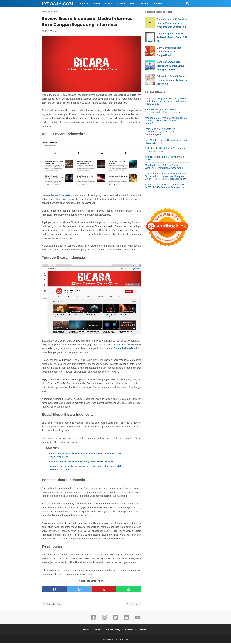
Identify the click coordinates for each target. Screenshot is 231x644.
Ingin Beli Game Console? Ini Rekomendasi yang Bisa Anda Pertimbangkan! (161, 132)
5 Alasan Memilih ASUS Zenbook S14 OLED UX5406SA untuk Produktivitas (165, 186)
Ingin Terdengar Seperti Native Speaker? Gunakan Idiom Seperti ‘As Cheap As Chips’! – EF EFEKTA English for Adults (166, 176)
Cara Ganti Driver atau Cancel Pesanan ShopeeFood (169, 52)
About (84, 630)
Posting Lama (133, 605)
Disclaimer (144, 630)
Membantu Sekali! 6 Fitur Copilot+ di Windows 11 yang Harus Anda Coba (164, 167)
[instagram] (104, 620)
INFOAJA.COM (58, 4)
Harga (109, 4)
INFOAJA (52, 32)
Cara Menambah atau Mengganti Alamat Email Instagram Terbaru (170, 66)
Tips (132, 4)
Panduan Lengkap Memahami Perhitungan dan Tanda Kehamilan (82, 462)
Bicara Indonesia (60, 196)
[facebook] (54, 590)
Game (97, 4)
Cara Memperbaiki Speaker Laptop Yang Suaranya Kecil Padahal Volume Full (172, 23)
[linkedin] (127, 620)
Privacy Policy (113, 630)
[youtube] (138, 620)
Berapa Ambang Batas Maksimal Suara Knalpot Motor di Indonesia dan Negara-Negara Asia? (85, 456)
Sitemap (130, 630)
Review (158, 4)
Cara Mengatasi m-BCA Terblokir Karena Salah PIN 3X (172, 37)
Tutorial (144, 4)
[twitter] (79, 590)
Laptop (121, 4)
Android (85, 4)
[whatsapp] (129, 590)
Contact (97, 630)
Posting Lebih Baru (52, 605)
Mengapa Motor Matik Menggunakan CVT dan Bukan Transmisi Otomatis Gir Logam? (85, 468)
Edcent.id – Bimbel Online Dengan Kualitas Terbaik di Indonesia (172, 80)
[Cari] (187, 4)
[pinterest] (104, 590)
